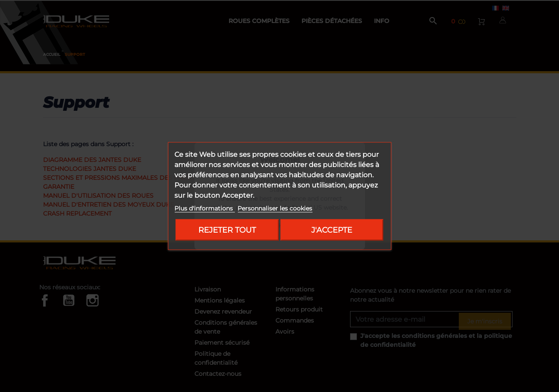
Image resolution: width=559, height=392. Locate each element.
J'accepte (332, 230)
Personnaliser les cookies (275, 208)
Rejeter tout (227, 230)
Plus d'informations (204, 208)
